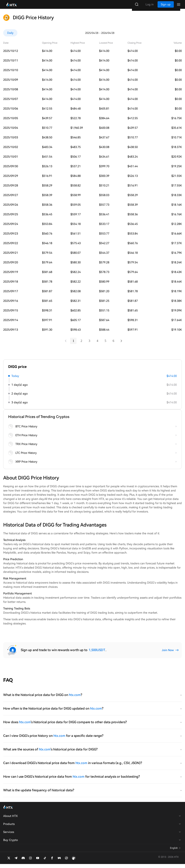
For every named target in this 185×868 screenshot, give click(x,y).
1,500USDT (97, 654)
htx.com (75, 699)
